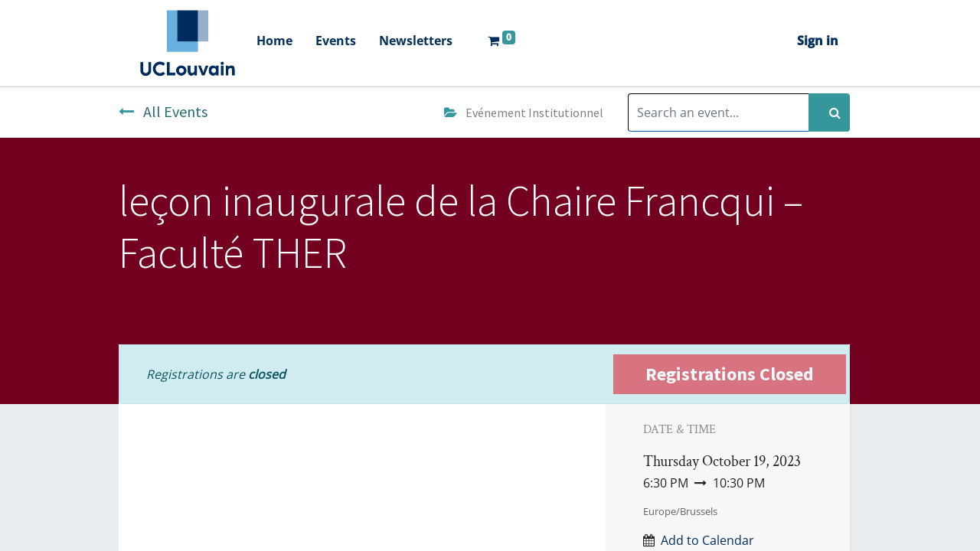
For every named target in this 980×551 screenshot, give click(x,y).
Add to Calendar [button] (707, 540)
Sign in (818, 41)
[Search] (829, 112)
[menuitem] (274, 42)
